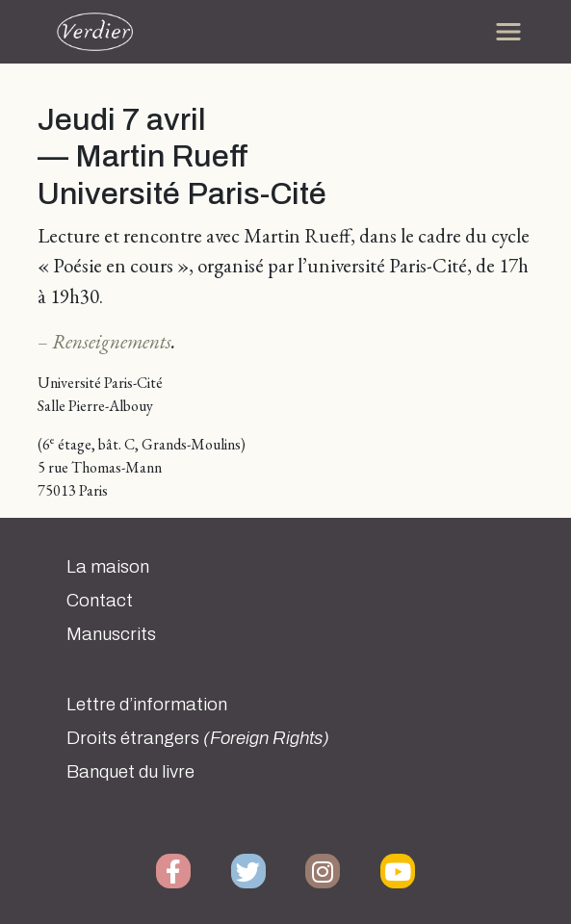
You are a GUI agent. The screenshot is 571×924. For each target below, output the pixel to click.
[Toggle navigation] (508, 32)
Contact (100, 601)
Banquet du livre (130, 772)
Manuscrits (111, 634)
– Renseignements (104, 341)
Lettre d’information (147, 705)
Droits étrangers (198, 738)
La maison (108, 567)
